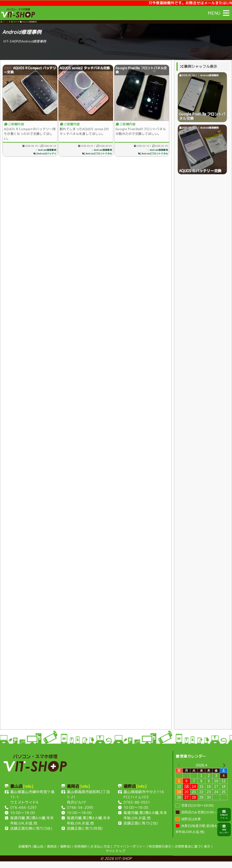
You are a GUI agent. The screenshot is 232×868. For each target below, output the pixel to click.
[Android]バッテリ (44, 153)
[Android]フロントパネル (97, 153)
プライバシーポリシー (129, 853)
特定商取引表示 (160, 853)
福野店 (65, 853)
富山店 (38, 853)
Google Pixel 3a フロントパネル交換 (202, 119)
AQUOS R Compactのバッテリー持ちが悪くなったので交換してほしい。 (28, 133)
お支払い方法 (100, 853)
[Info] (28, 793)
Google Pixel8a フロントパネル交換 (141, 71)
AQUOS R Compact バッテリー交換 (28, 71)
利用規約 (81, 853)
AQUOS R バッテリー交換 (200, 175)
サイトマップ (116, 857)
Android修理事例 (45, 150)
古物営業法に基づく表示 (193, 853)
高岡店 (52, 853)
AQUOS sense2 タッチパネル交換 (86, 69)
